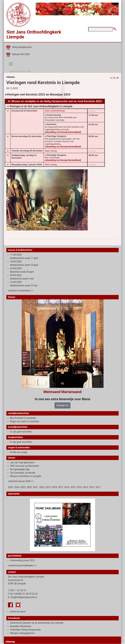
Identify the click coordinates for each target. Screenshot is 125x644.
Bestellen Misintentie (21, 626)
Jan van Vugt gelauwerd (22, 462)
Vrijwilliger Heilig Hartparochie (25, 630)
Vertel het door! (18, 612)
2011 (98, 487)
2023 (23, 487)
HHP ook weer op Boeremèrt (24, 466)
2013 (86, 487)
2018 (54, 487)
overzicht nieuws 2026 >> (21, 481)
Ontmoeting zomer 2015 (22, 560)
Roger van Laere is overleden (25, 421)
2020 (42, 487)
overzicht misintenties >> (21, 291)
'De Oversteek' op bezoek (23, 473)
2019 (48, 487)
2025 (10, 487)
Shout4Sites (14, 71)
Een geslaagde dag (20, 469)
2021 (36, 487)
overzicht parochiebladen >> (22, 565)
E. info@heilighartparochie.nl (23, 597)
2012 (92, 487)
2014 (79, 487)
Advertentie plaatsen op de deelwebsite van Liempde (37, 623)
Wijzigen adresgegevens (22, 633)
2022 (29, 487)
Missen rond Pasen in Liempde (26, 476)
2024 (17, 487)
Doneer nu (62, 405)
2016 (67, 487)
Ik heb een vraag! (19, 452)
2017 (61, 487)
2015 (73, 487)
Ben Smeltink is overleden (23, 418)
